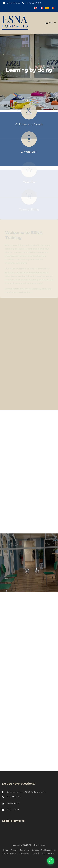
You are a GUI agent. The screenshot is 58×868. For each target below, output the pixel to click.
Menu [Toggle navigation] (51, 23)
